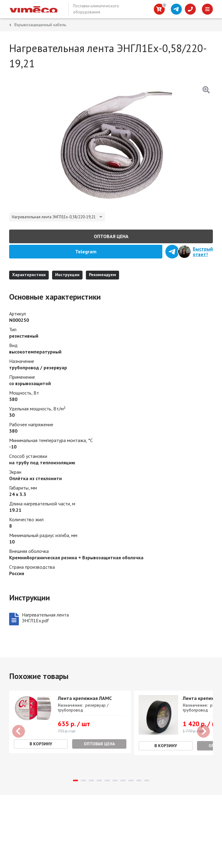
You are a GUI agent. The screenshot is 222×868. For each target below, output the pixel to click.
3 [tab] (91, 780)
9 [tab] (139, 780)
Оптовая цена (111, 236)
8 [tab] (131, 780)
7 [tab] (123, 780)
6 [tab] (115, 780)
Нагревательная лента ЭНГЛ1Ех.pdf (45, 618)
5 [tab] (107, 780)
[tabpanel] (70, 722)
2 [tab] (83, 780)
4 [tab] (99, 780)
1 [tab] (76, 780)
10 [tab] (147, 780)
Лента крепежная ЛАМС (85, 698)
